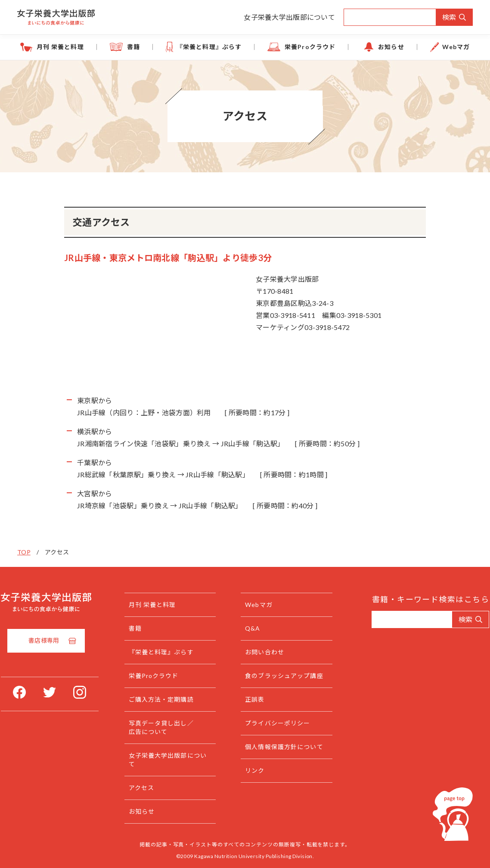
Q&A (255, 628)
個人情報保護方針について (283, 760)
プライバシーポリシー (280, 732)
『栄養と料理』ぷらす (209, 47)
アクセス (151, 788)
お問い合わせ (267, 652)
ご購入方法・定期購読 (171, 699)
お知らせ (391, 47)
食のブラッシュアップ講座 (283, 680)
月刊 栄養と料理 (60, 47)
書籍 (133, 47)
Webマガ (456, 47)
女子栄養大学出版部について (289, 17)
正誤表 (257, 708)
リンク (257, 788)
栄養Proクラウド (310, 47)
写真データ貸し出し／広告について (171, 727)
